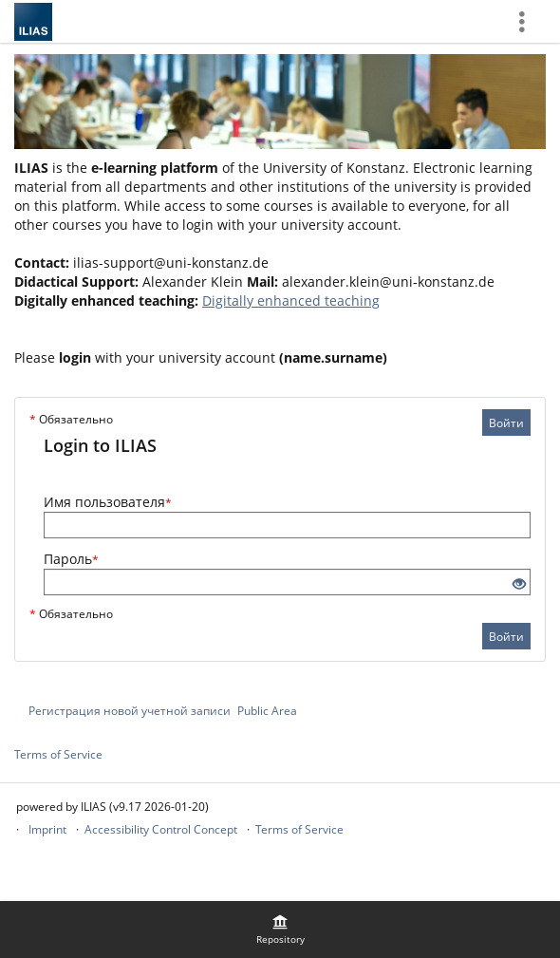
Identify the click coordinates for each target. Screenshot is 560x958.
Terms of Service (58, 754)
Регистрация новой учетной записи (130, 711)
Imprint (47, 829)
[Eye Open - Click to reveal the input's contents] (519, 584)
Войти (506, 423)
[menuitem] (280, 930)
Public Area (267, 711)
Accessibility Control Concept (161, 829)
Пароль (71, 559)
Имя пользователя (108, 502)
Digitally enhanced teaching (291, 301)
